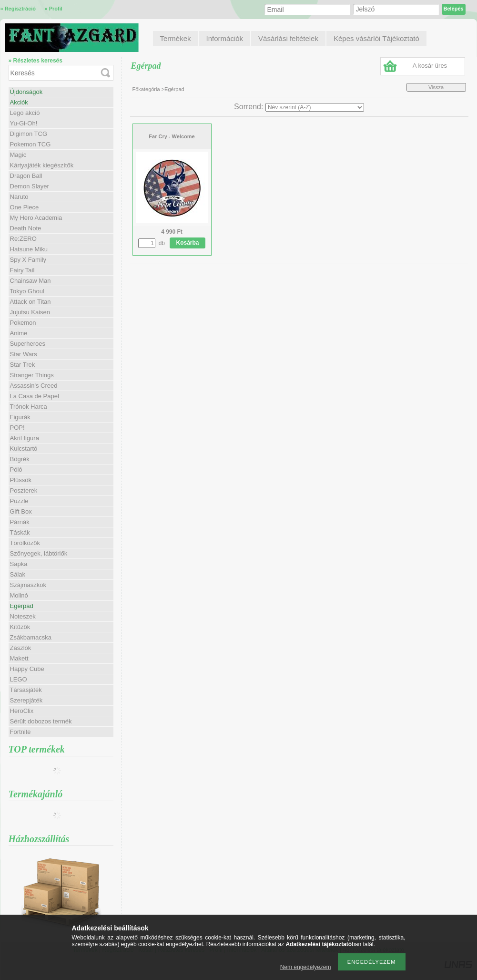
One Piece (25, 207)
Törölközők (25, 543)
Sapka (19, 564)
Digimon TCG (29, 134)
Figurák (20, 417)
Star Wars (24, 354)
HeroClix (22, 711)
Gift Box (21, 511)
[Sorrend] (315, 107)
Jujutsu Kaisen (30, 312)
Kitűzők (20, 627)
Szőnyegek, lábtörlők (39, 553)
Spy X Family (28, 260)
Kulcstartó (24, 449)
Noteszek (23, 616)
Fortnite (20, 732)
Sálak (18, 574)
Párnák (20, 522)
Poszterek (24, 490)
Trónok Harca (29, 407)
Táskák (20, 532)
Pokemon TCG (30, 144)
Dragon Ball (26, 176)
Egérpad (22, 606)
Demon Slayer (30, 186)
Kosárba (188, 243)
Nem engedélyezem (306, 967)
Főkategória (146, 89)
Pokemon (23, 323)
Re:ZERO (23, 239)
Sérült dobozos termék (41, 721)
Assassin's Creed (34, 386)
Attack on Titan (30, 302)
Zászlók (21, 648)
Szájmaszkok (28, 585)
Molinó (19, 595)
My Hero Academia (36, 218)
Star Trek (23, 365)
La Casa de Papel (35, 396)
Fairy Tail (22, 270)
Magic (18, 155)
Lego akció (25, 113)
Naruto (19, 197)
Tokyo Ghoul (27, 291)
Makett (19, 658)
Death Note (26, 228)
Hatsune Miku (29, 249)
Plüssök (21, 480)
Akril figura (25, 438)
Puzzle (19, 501)
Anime (19, 333)
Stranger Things (32, 375)
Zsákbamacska (31, 637)
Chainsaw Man (30, 281)
